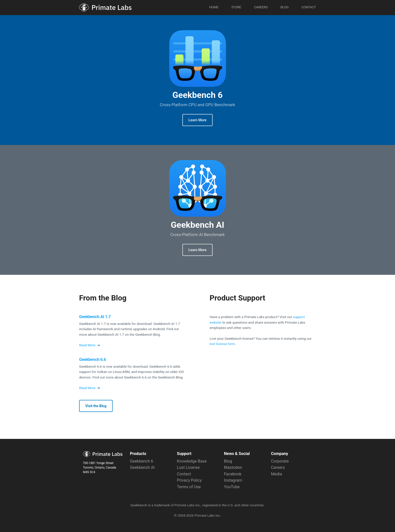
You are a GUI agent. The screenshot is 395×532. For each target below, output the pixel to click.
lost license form (222, 344)
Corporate (280, 461)
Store (236, 7)
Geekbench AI (198, 188)
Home (214, 7)
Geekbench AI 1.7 (95, 317)
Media (277, 474)
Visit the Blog (96, 406)
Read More (89, 345)
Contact (309, 7)
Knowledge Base (192, 461)
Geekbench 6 (198, 59)
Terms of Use (189, 487)
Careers (261, 7)
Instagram (233, 480)
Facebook (233, 474)
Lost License (188, 467)
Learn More (197, 120)
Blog (284, 7)
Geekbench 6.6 (93, 359)
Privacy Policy (189, 480)
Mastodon (233, 467)
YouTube (232, 487)
